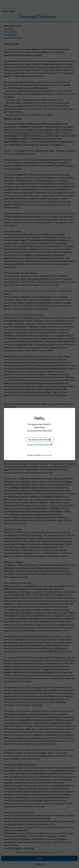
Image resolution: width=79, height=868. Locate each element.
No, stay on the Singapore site (39, 445)
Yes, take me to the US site (40, 440)
